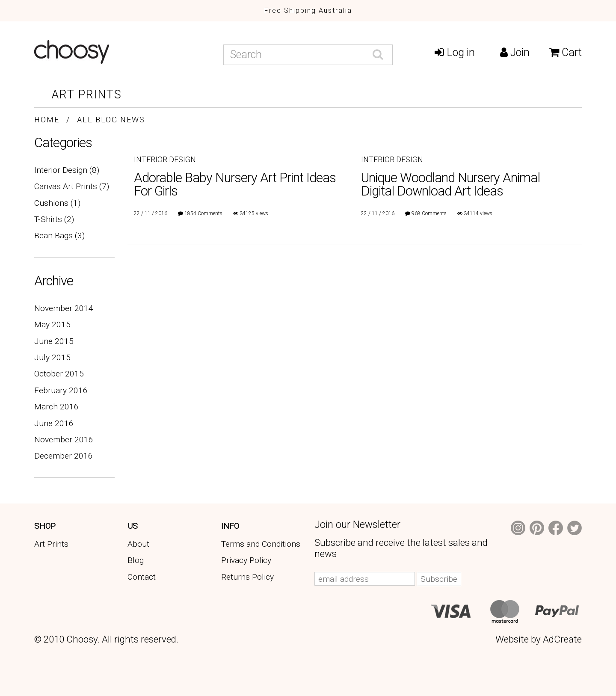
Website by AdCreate (539, 639)
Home (47, 120)
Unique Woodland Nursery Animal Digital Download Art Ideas (450, 184)
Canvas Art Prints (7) (72, 186)
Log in (455, 52)
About (138, 544)
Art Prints (87, 95)
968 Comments (429, 213)
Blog (136, 560)
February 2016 (61, 390)
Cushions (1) (57, 203)
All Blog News (111, 120)
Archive (54, 281)
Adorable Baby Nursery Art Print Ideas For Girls (235, 184)
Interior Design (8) (67, 170)
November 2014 (64, 308)
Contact (142, 577)
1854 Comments (203, 213)
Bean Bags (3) (59, 235)
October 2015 (59, 374)
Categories (63, 143)
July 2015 (52, 357)
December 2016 (64, 456)
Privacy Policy (246, 560)
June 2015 (54, 341)
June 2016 (54, 423)
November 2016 (64, 440)
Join (515, 52)
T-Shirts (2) (54, 219)
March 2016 (56, 407)
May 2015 (52, 324)
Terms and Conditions (261, 544)
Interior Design (165, 159)
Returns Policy (247, 577)
